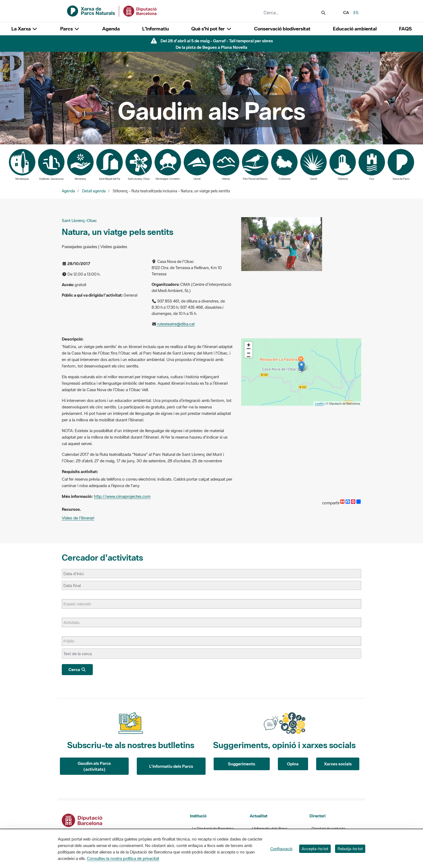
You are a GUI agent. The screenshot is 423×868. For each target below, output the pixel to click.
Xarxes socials (338, 764)
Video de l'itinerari (78, 518)
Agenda (111, 29)
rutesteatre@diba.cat (176, 324)
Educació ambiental (355, 29)
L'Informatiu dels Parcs (171, 766)
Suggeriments (242, 764)
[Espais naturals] (80, 604)
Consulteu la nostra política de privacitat (123, 858)
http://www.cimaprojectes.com (122, 496)
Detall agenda (94, 191)
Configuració (281, 849)
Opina (293, 764)
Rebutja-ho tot (350, 849)
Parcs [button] (70, 29)
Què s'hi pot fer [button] (211, 29)
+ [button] (249, 346)
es (356, 12)
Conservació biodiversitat (282, 29)
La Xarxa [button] (25, 29)
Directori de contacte (328, 829)
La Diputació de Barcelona (213, 829)
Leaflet (319, 404)
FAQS (405, 29)
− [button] (249, 354)
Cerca (77, 669)
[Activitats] (74, 622)
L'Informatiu (156, 29)
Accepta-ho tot (315, 849)
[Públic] (72, 641)
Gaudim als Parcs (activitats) (94, 766)
